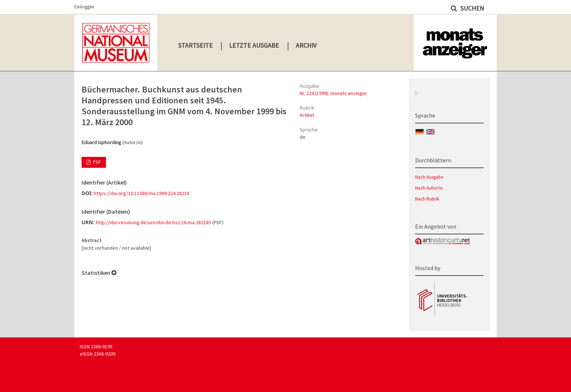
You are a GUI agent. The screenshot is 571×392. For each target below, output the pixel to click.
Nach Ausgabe (429, 177)
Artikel (307, 115)
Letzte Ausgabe (254, 45)
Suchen (471, 8)
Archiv (306, 45)
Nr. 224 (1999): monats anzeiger (333, 93)
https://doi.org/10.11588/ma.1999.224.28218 (142, 193)
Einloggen (84, 7)
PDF (96, 162)
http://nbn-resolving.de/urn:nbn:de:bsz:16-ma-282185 (153, 222)
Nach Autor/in (429, 188)
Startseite (195, 45)
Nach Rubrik (427, 199)
